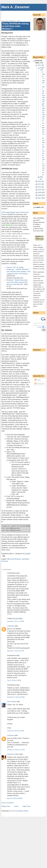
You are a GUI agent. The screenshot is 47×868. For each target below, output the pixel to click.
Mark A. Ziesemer (15, 7)
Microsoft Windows (14, 558)
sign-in (40, 245)
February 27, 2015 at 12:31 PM (16, 749)
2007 (39, 198)
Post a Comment (8, 802)
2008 (39, 195)
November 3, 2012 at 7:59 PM (16, 621)
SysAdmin (26, 558)
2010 (39, 190)
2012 (39, 184)
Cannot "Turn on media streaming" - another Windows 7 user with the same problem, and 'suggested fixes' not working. (18, 270)
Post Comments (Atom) (20, 810)
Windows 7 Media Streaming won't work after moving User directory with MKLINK (17, 282)
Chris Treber (12, 701)
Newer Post (6, 806)
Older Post (26, 806)
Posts (38, 380)
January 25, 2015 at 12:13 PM (16, 730)
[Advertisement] (24, 14)
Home (16, 806)
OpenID (42, 249)
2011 (39, 187)
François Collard (13, 753)
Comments (39, 384)
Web (40, 327)
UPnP (4, 212)
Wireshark (9, 225)
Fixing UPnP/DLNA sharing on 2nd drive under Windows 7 (15, 26)
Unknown (11, 625)
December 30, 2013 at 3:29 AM (16, 697)
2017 (39, 65)
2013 (39, 181)
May (41, 177)
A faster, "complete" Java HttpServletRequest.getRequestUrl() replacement (43, 96)
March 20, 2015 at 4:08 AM (15, 798)
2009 (39, 192)
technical (5, 560)
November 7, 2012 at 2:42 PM (16, 650)
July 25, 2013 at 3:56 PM (14, 680)
